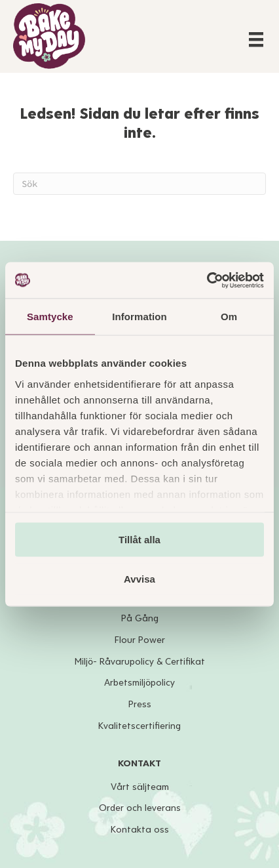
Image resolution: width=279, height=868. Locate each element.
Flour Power (140, 640)
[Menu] (256, 39)
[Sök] (139, 184)
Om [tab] (229, 317)
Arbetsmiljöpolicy (139, 683)
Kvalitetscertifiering (139, 726)
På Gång (140, 618)
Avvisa (139, 578)
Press (140, 704)
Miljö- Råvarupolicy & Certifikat (140, 662)
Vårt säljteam (140, 787)
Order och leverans (140, 808)
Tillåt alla (139, 540)
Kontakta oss (140, 830)
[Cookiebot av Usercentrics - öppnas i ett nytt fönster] (207, 280)
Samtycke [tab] (50, 317)
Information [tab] (139, 317)
